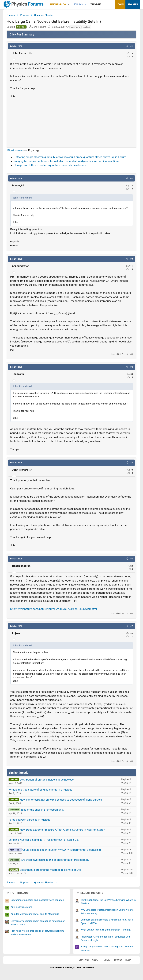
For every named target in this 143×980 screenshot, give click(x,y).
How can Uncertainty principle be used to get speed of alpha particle (61, 800)
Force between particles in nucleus (29, 820)
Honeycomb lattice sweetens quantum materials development (51, 165)
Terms (106, 960)
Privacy (118, 960)
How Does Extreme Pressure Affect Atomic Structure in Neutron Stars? (62, 830)
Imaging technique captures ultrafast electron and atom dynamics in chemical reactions (66, 161)
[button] (69, 5)
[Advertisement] (71, 122)
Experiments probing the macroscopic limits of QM (50, 870)
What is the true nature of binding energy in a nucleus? (41, 790)
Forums (78, 4)
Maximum (75, 27)
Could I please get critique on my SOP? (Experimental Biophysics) (62, 850)
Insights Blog (58, 4)
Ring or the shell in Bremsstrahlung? (43, 810)
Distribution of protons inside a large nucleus (47, 780)
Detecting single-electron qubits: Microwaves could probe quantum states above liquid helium (70, 157)
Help (128, 960)
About (96, 960)
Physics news (16, 150)
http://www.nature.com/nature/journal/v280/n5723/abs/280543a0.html (54, 609)
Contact (84, 960)
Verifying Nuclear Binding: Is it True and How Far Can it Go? (44, 840)
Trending (96, 4)
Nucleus (86, 27)
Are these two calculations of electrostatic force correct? (55, 860)
